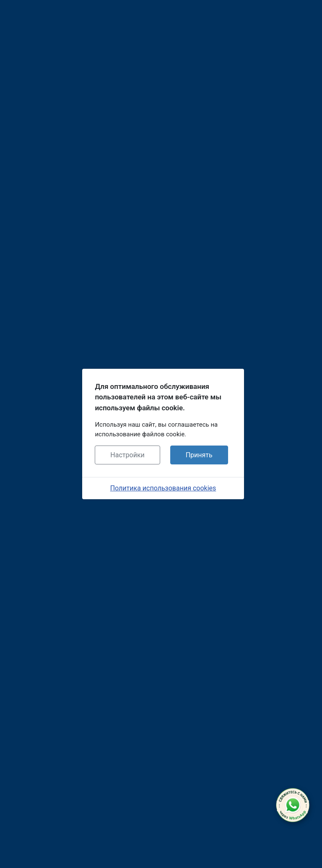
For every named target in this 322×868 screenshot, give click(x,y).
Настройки (127, 455)
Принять (199, 455)
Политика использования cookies (163, 488)
